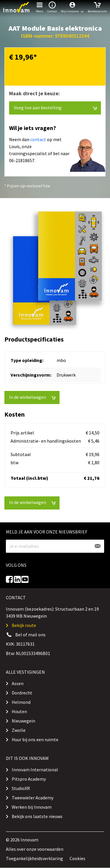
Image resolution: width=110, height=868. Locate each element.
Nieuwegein (23, 721)
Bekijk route (24, 625)
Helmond (21, 702)
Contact (52, 7)
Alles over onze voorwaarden (35, 849)
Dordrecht (22, 693)
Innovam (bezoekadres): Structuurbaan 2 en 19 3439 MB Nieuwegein (52, 612)
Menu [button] (40, 7)
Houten (19, 711)
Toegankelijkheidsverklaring (34, 858)
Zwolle (19, 730)
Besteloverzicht (97, 7)
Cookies (77, 858)
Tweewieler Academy (33, 798)
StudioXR (21, 788)
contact (38, 139)
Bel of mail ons (30, 635)
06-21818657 (22, 160)
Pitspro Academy (29, 779)
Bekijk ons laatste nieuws (37, 816)
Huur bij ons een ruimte (35, 739)
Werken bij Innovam (32, 807)
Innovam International (35, 770)
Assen (18, 683)
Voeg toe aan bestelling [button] (55, 108)
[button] (72, 7)
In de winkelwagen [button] (32, 397)
